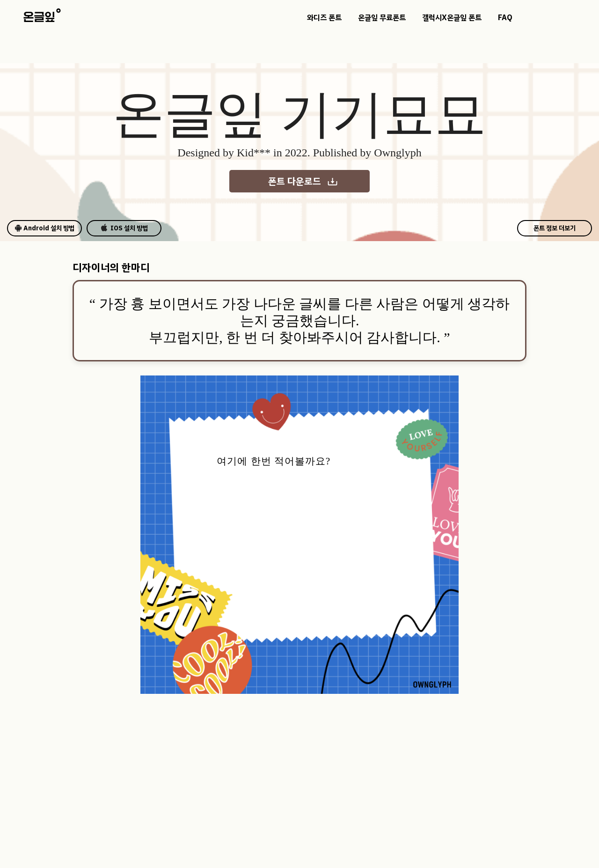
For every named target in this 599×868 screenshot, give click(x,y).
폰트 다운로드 (303, 181)
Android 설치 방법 (44, 228)
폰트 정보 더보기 (555, 228)
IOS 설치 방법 (124, 228)
